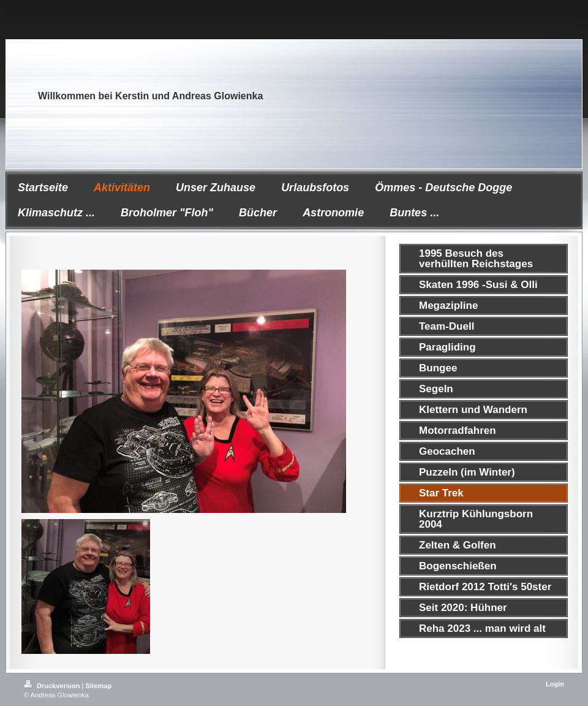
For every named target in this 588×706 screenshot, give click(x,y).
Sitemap (98, 686)
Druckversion (53, 686)
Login (555, 684)
